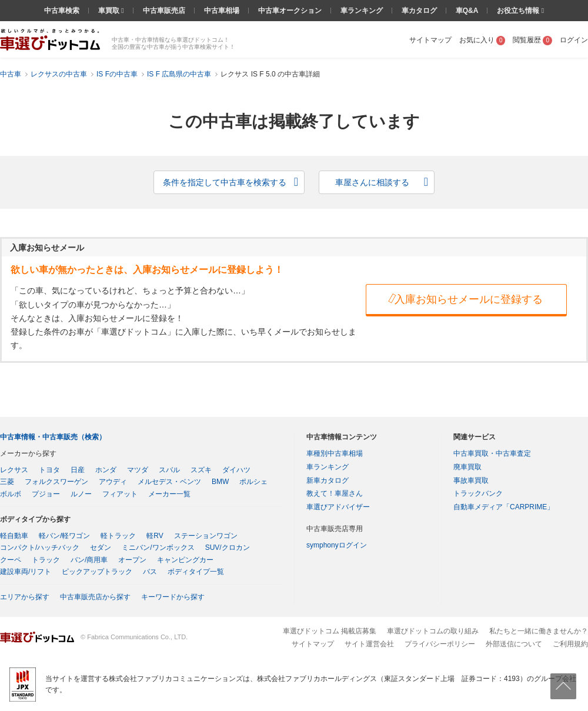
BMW (220, 482)
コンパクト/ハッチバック (40, 548)
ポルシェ (253, 482)
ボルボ (11, 494)
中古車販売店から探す (95, 597)
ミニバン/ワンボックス (158, 548)
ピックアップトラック (97, 572)
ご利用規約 (570, 644)
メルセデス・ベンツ (169, 482)
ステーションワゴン (206, 536)
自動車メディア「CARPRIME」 (504, 507)
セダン (101, 548)
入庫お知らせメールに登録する (465, 299)
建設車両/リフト (26, 572)
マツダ (138, 470)
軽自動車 (14, 536)
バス (150, 572)
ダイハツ (236, 470)
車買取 (110, 11)
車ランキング (362, 11)
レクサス (14, 470)
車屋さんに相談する (372, 182)
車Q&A (467, 11)
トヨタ (49, 470)
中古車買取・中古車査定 (492, 453)
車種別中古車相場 (335, 453)
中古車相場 (222, 11)
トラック (46, 560)
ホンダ (106, 470)
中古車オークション (290, 11)
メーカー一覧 (169, 494)
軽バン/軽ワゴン (64, 536)
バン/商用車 (89, 560)
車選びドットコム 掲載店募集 (330, 631)
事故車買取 (471, 480)
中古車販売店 (164, 11)
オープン (132, 560)
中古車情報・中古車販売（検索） (53, 437)
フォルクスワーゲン (56, 482)
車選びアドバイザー (338, 507)
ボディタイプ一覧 (196, 572)
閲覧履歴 (532, 40)
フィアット (120, 494)
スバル (169, 470)
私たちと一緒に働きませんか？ (539, 631)
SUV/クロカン (228, 548)
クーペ (11, 560)
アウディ (113, 482)
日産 (78, 470)
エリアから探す (25, 597)
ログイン (574, 40)
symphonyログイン (337, 545)
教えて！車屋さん (335, 493)
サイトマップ (430, 40)
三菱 (7, 482)
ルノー (81, 494)
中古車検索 (62, 11)
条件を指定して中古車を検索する (225, 182)
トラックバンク (478, 493)
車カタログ (419, 11)
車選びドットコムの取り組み (433, 631)
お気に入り (482, 40)
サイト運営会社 (369, 644)
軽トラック (118, 536)
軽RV (155, 536)
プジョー (46, 494)
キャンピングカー (185, 560)
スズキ (201, 470)
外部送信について (514, 644)
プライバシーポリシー (440, 644)
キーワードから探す (173, 597)
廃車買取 (467, 467)
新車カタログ (328, 480)
